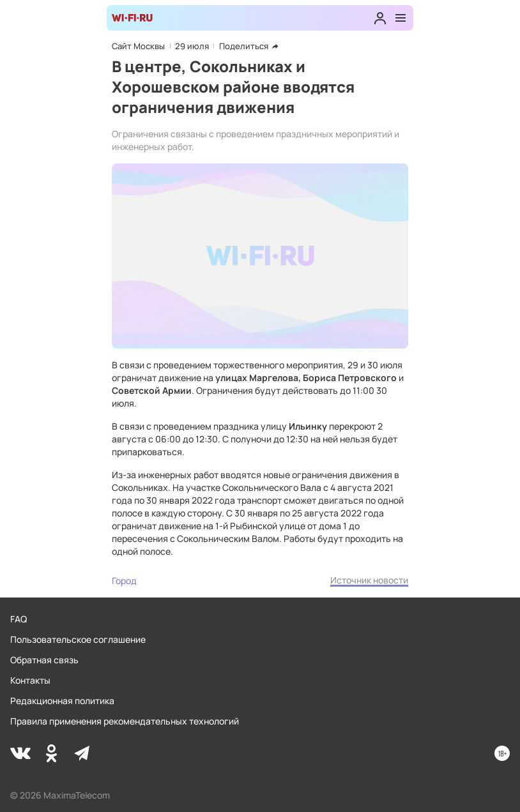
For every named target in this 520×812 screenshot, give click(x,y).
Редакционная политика (62, 701)
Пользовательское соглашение (78, 639)
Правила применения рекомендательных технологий (125, 721)
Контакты (30, 680)
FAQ (19, 619)
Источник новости (369, 580)
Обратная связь (44, 660)
